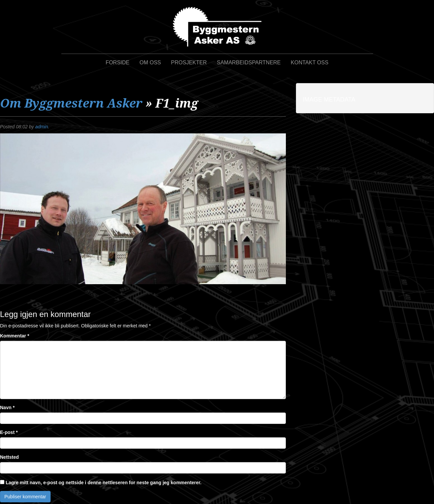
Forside (117, 62)
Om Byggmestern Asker (71, 103)
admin (42, 127)
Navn (7, 407)
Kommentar (15, 336)
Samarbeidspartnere (249, 62)
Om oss (150, 62)
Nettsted (9, 457)
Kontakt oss (310, 62)
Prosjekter (189, 62)
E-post (9, 432)
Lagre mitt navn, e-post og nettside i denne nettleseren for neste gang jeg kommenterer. (104, 483)
